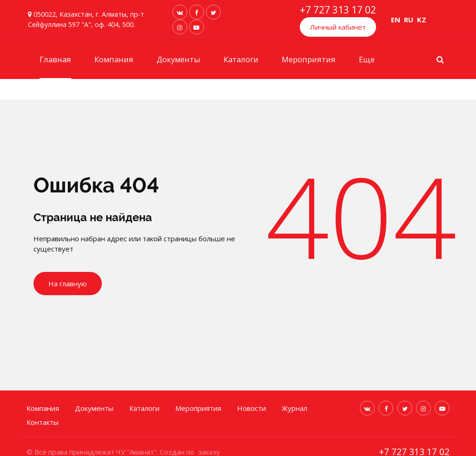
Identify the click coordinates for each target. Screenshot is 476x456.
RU (409, 20)
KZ (422, 20)
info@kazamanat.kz (419, 442)
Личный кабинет (338, 27)
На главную (68, 284)
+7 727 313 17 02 (338, 10)
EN (396, 20)
